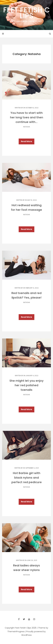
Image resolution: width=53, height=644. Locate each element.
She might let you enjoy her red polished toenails (26, 385)
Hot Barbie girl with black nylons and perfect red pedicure (27, 478)
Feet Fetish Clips (26, 14)
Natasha (27, 127)
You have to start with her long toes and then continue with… (27, 117)
